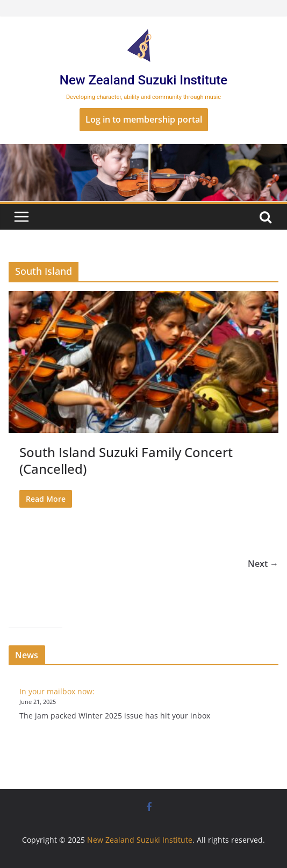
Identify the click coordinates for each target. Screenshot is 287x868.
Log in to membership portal (144, 119)
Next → (263, 564)
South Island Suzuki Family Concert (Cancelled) (126, 460)
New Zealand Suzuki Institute (143, 80)
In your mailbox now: (57, 691)
